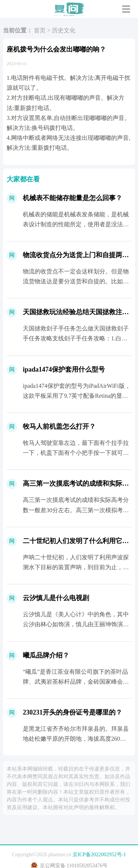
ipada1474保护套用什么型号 (64, 369)
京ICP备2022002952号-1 (99, 855)
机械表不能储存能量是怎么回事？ (72, 198)
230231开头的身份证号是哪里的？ (72, 712)
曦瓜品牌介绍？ (46, 655)
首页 (40, 30)
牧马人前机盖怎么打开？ (59, 426)
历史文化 (64, 30)
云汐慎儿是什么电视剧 (56, 598)
